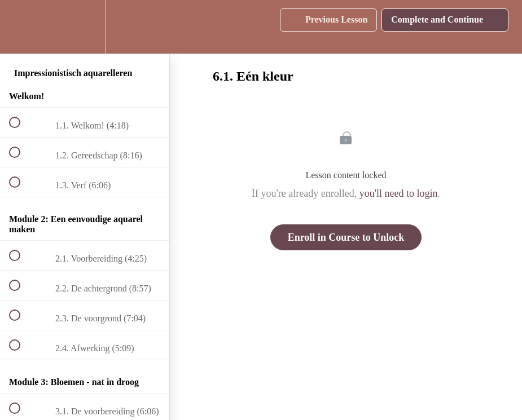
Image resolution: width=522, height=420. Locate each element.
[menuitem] (85, 27)
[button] (21, 27)
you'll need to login (399, 193)
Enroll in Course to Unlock (346, 237)
